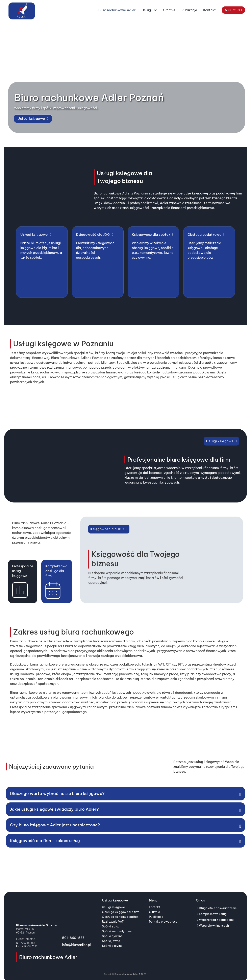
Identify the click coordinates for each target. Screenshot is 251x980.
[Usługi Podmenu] (155, 11)
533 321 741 (233, 10)
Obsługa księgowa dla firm (121, 905)
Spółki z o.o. (110, 919)
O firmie (169, 10)
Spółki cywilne (112, 929)
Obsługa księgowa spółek (120, 910)
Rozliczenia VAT (113, 915)
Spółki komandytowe (117, 924)
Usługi (147, 10)
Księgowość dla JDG (95, 235)
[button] (125, 787)
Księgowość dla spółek (153, 235)
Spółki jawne (111, 934)
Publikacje (189, 10)
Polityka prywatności (164, 915)
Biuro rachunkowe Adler (117, 10)
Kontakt (209, 10)
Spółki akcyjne (112, 939)
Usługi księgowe (33, 119)
